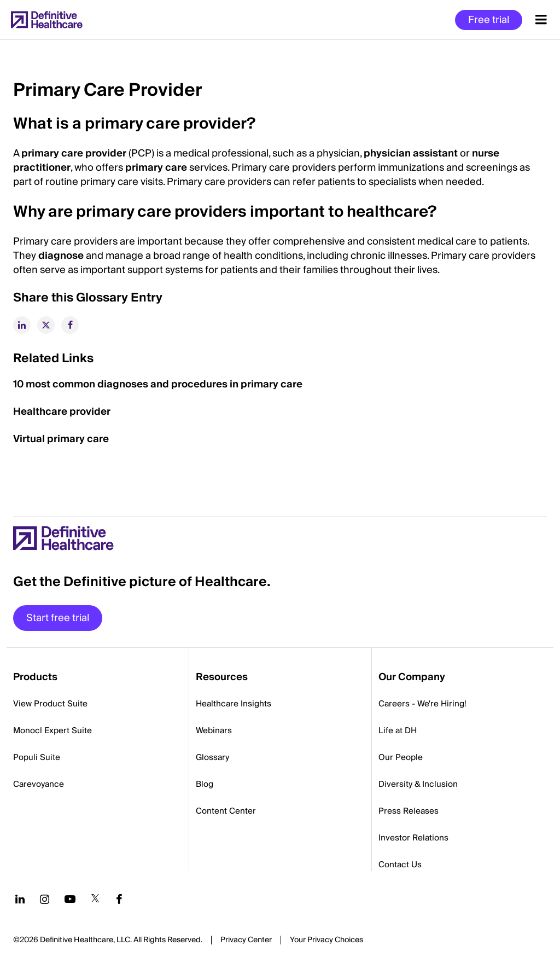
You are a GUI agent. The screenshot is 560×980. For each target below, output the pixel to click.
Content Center (226, 811)
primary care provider (74, 153)
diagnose (61, 256)
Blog (205, 784)
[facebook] (70, 325)
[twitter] (46, 325)
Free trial (489, 20)
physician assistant (411, 153)
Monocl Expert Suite (52, 730)
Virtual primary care (61, 439)
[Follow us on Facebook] (119, 899)
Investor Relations (413, 838)
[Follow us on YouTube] (70, 899)
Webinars (214, 730)
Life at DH (398, 730)
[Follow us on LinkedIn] (20, 899)
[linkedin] (22, 325)
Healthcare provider (62, 412)
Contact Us (400, 865)
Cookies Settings (326, 941)
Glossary (212, 757)
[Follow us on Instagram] (45, 899)
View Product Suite (50, 704)
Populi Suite (37, 757)
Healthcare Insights (234, 704)
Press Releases (409, 811)
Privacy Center (246, 940)
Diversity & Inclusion (418, 784)
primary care (156, 168)
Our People (401, 757)
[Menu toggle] (541, 20)
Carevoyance (39, 784)
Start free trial (58, 618)
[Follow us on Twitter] (95, 899)
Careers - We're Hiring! (422, 704)
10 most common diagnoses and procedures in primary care (158, 384)
